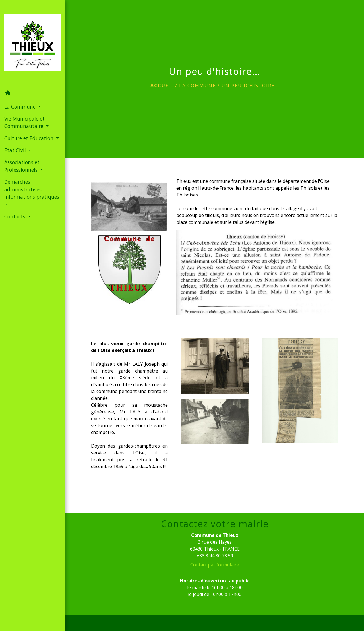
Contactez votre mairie (215, 524)
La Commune (197, 86)
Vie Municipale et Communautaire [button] (24, 122)
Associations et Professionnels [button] (22, 166)
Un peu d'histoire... (250, 86)
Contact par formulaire (215, 565)
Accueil (162, 86)
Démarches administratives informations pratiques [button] (32, 189)
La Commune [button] (21, 107)
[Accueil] (33, 44)
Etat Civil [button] (16, 150)
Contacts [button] (15, 216)
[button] (33, 94)
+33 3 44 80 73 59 (215, 556)
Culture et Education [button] (30, 138)
